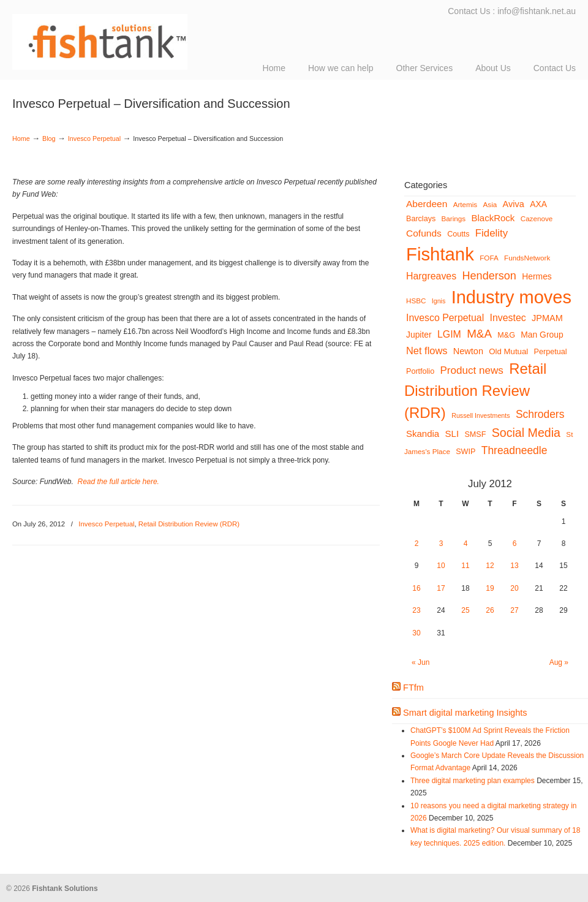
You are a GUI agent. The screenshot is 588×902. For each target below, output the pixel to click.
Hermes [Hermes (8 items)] (537, 276)
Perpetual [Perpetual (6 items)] (551, 352)
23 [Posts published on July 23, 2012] (416, 610)
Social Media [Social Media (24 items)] (526, 433)
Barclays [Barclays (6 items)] (421, 219)
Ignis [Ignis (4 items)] (439, 301)
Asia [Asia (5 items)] (490, 204)
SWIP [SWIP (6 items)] (466, 452)
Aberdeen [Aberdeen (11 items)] (427, 204)
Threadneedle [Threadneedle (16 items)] (514, 450)
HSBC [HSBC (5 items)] (416, 301)
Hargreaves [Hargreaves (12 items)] (431, 276)
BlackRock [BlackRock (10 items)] (493, 218)
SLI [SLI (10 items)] (452, 434)
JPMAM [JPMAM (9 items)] (547, 318)
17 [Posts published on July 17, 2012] (441, 588)
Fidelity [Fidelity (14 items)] (492, 233)
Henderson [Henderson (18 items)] (489, 276)
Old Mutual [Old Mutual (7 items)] (508, 351)
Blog (49, 138)
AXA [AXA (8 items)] (538, 204)
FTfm (413, 688)
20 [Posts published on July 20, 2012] (514, 588)
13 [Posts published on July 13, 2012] (514, 566)
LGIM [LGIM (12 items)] (449, 334)
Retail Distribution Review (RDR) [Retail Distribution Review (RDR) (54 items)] (475, 391)
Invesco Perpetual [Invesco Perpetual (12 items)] (445, 318)
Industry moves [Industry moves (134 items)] (511, 297)
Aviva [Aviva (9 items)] (514, 204)
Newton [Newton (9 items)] (468, 351)
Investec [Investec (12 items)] (508, 318)
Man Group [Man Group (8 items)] (542, 335)
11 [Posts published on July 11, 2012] (465, 566)
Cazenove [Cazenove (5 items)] (537, 218)
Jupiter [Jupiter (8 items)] (419, 335)
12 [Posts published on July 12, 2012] (490, 566)
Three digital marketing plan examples (473, 781)
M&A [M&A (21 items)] (479, 334)
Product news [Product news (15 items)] (472, 370)
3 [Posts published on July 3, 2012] (441, 544)
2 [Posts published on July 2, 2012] (417, 544)
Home (21, 138)
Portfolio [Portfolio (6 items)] (420, 371)
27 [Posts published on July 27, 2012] (514, 610)
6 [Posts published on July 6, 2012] (515, 544)
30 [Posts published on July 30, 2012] (416, 633)
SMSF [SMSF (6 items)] (475, 434)
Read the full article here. (119, 482)
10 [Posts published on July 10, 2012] (441, 566)
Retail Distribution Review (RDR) (189, 524)
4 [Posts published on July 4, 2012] (466, 544)
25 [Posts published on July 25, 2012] (465, 610)
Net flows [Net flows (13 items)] (427, 351)
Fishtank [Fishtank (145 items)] (440, 254)
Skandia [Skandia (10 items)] (423, 434)
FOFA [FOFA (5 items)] (489, 258)
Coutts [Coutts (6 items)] (458, 234)
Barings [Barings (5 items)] (454, 218)
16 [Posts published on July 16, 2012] (416, 588)
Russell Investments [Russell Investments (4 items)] (481, 415)
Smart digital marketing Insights (465, 713)
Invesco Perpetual (94, 138)
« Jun (420, 662)
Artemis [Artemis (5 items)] (466, 204)
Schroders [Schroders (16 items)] (540, 414)
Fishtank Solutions (135, 37)
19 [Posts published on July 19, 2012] (490, 588)
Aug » (559, 662)
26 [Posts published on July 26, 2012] (490, 610)
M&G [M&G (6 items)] (506, 335)
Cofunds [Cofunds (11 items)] (424, 233)
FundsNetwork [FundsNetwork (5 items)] (527, 258)
